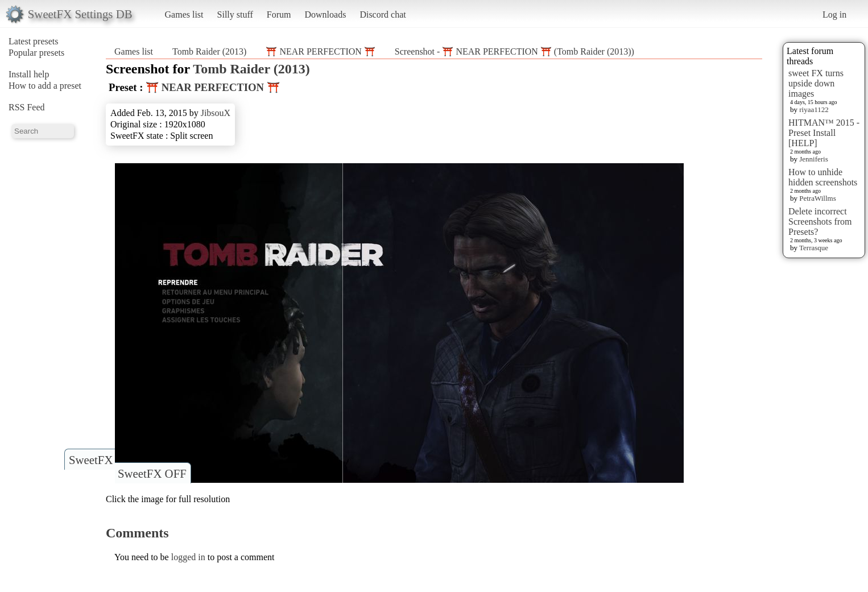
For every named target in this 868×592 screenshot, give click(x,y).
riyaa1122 (814, 109)
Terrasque (814, 248)
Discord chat (383, 15)
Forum (279, 15)
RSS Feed (27, 107)
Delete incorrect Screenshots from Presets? (820, 222)
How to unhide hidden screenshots (823, 177)
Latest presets (34, 41)
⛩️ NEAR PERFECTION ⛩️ (320, 51)
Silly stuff (235, 15)
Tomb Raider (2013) (209, 51)
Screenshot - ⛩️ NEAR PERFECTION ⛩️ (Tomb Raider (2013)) (514, 51)
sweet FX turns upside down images (816, 83)
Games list (184, 15)
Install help (29, 74)
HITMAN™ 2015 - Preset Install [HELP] (824, 133)
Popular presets (36, 53)
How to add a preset (45, 86)
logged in (188, 557)
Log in (834, 15)
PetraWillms (817, 198)
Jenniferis (814, 159)
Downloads (325, 15)
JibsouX (216, 113)
